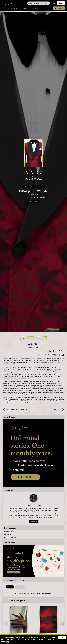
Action (25, 187)
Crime (33, 187)
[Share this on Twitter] (29, 179)
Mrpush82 (35, 195)
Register (61, 3)
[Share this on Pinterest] (32, 179)
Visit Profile (34, 521)
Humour (41, 187)
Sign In (53, 3)
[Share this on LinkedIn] (35, 179)
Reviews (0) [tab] (10, 587)
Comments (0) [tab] (20, 587)
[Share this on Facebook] (27, 179)
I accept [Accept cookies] (62, 637)
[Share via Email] (40, 179)
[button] (62, 623)
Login (38, 593)
